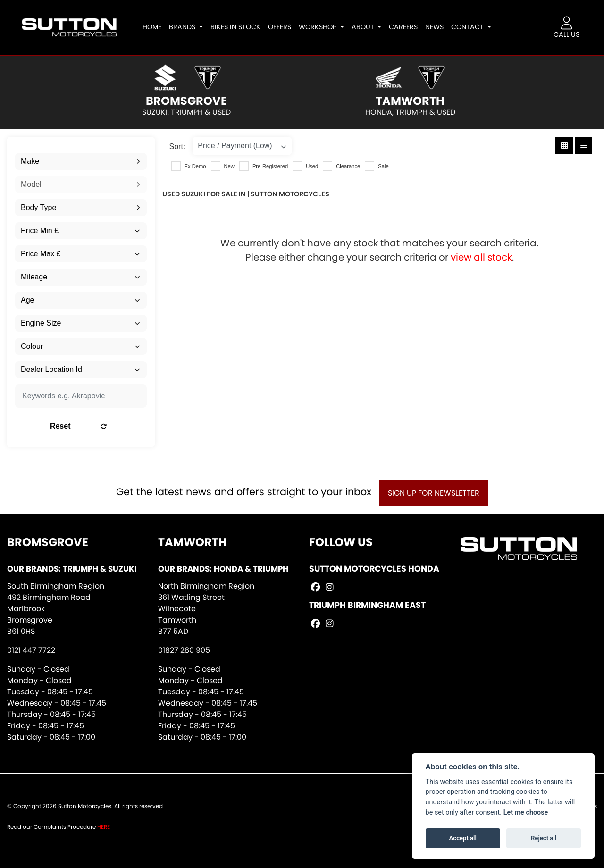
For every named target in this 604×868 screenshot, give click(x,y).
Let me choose (526, 813)
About (366, 27)
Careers (406, 27)
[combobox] (81, 161)
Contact (471, 27)
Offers (282, 27)
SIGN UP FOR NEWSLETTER (436, 493)
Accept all (463, 838)
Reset (103, 426)
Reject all (544, 838)
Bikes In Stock (238, 27)
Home (155, 27)
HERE (104, 827)
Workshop (321, 27)
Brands (186, 27)
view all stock (481, 257)
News (437, 27)
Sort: (177, 147)
